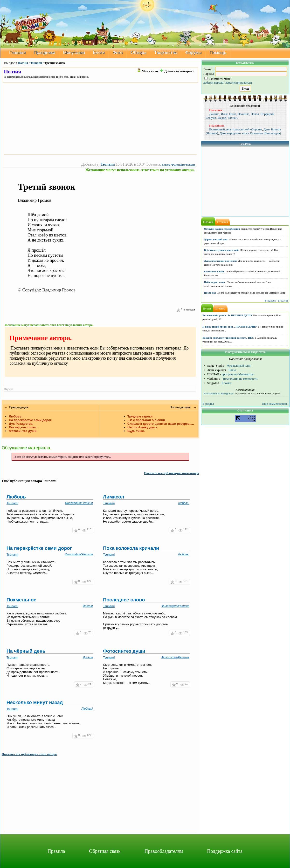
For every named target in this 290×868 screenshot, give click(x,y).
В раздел (208, 404)
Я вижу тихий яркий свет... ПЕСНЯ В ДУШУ (230, 327)
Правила (56, 851)
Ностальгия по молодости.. (219, 393)
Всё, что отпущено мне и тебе (222, 250)
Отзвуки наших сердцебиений (222, 229)
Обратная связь (105, 851)
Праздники (45, 53)
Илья (224, 114)
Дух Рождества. (21, 424)
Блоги (99, 53)
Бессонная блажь (214, 271)
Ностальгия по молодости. (241, 379)
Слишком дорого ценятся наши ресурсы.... (161, 424)
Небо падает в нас (215, 282)
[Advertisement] (100, 118)
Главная (17, 53)
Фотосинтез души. (23, 431)
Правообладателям (164, 851)
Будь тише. (136, 431)
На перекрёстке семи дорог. (30, 420)
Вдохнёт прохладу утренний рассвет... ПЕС (228, 338)
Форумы (193, 53)
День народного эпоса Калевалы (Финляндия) (250, 133)
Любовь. (16, 416)
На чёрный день (26, 651)
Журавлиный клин (239, 366)
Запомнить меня (217, 79)
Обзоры (138, 53)
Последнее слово (124, 600)
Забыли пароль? (214, 83)
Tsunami (36, 63)
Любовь (16, 497)
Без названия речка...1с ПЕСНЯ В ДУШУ (228, 315)
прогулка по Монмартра (238, 374)
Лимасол (114, 497)
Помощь (218, 53)
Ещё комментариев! (275, 404)
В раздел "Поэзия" (277, 300)
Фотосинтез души (124, 651)
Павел (255, 114)
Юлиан (232, 118)
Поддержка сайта (225, 851)
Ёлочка (226, 383)
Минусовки (74, 53)
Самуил (211, 118)
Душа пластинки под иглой (221, 261)
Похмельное (21, 600)
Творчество (166, 53)
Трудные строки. (140, 416)
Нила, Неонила (239, 114)
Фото (118, 53)
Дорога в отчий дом (216, 239)
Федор (222, 118)
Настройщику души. (143, 427)
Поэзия (23, 63)
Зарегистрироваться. (239, 83)
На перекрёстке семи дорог (39, 548)
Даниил (214, 114)
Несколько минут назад (35, 702)
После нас (210, 293)
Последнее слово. (23, 427)
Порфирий (267, 114)
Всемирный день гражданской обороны (236, 129)
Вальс (232, 370)
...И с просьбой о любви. (147, 420)
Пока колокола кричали (131, 548)
